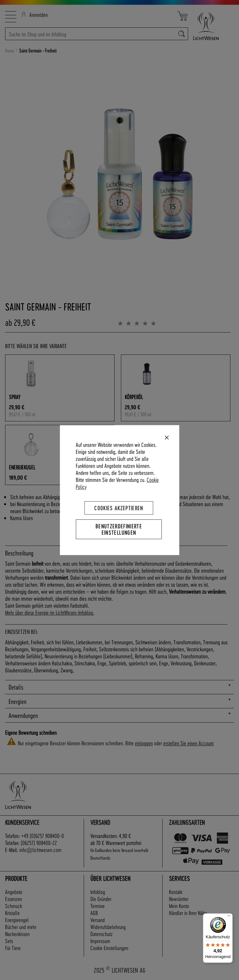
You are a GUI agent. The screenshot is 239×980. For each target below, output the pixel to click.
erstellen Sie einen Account (188, 743)
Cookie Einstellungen (109, 948)
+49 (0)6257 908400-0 (42, 836)
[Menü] (229, 917)
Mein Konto (179, 906)
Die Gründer (101, 899)
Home (10, 51)
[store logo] (211, 26)
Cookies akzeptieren (119, 508)
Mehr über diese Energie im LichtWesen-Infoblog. (50, 612)
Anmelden (35, 14)
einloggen (144, 743)
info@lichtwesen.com (40, 850)
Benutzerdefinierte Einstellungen (119, 529)
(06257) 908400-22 (39, 843)
